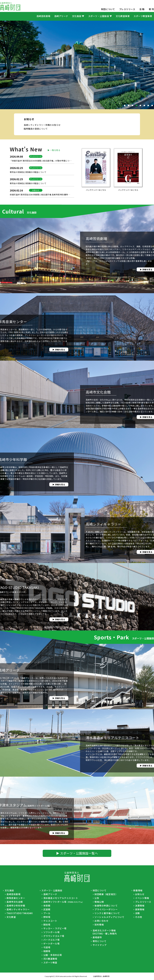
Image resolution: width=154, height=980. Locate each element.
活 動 (142, 9)
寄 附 (151, 9)
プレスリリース (127, 9)
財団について (108, 9)
